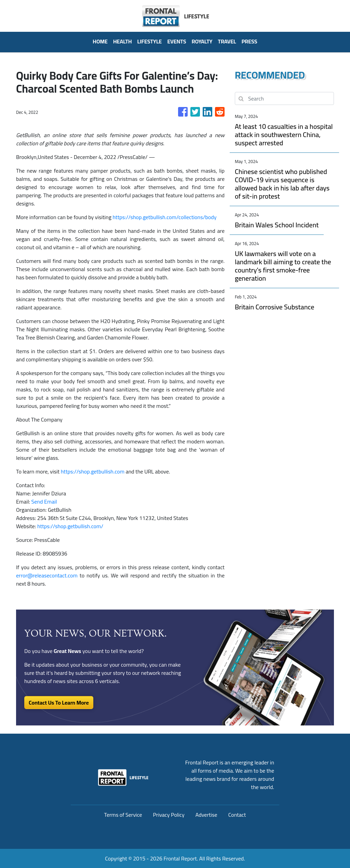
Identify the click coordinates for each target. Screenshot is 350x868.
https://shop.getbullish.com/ (70, 526)
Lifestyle (150, 41)
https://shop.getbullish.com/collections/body (164, 217)
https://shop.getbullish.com (93, 471)
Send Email (44, 502)
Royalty (202, 41)
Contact (237, 815)
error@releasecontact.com (47, 575)
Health (123, 41)
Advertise (206, 815)
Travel (227, 41)
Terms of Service (123, 815)
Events (177, 41)
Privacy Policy (169, 815)
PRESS (250, 41)
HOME (100, 41)
